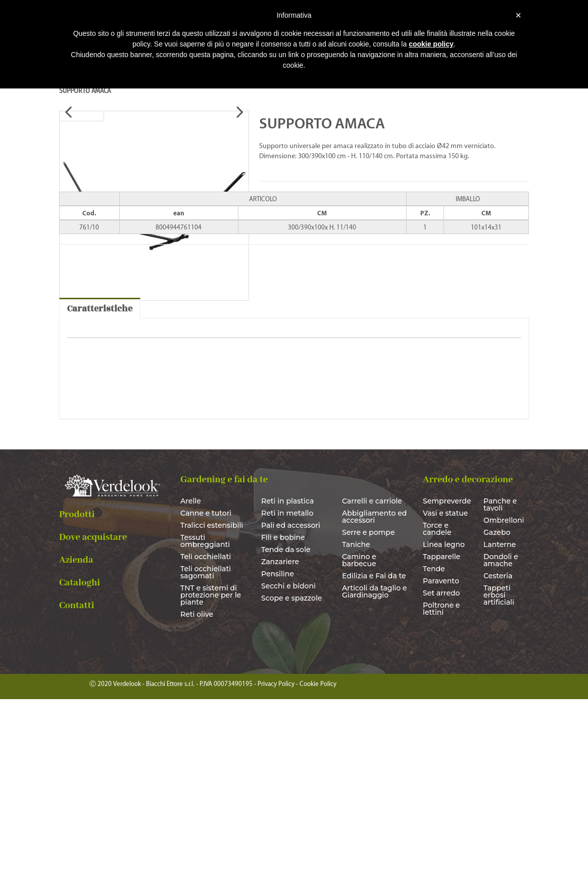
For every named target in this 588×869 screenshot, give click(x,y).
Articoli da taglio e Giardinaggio (375, 762)
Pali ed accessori (291, 696)
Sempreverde (446, 671)
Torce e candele (437, 699)
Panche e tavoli (500, 675)
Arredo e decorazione (468, 650)
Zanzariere (280, 732)
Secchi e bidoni (288, 756)
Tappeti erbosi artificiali (499, 765)
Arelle (191, 671)
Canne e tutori (206, 683)
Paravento (441, 751)
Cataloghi (80, 753)
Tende (434, 739)
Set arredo (441, 763)
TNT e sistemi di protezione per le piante (211, 765)
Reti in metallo (287, 683)
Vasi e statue (445, 683)
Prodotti (77, 684)
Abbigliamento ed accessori (374, 687)
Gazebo (497, 703)
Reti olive (197, 785)
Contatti (77, 775)
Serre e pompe (369, 703)
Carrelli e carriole (372, 671)
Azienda (76, 730)
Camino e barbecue (359, 730)
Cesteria (498, 746)
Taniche (356, 715)
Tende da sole (286, 720)
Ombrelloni (504, 691)
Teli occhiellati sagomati (206, 743)
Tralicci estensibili (212, 696)
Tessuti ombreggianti (205, 711)
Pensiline (278, 744)
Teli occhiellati (206, 727)
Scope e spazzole (291, 768)
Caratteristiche (100, 479)
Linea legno (444, 715)
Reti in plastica (287, 671)
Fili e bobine (283, 708)
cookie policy (431, 44)
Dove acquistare (93, 707)
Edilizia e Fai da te (374, 746)
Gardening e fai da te (224, 650)
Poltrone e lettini (441, 779)
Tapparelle (442, 727)
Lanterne (500, 715)
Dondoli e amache (501, 730)
